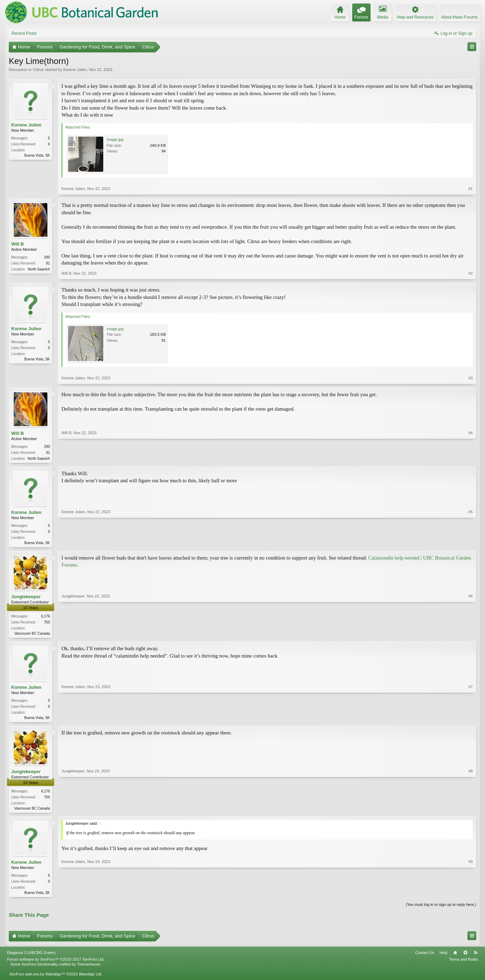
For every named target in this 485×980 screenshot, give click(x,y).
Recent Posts (24, 33)
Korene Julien (75, 70)
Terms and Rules (463, 963)
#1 (471, 189)
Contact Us (425, 957)
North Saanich (39, 269)
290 (47, 257)
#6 (471, 634)
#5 (471, 543)
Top (465, 957)
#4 (471, 458)
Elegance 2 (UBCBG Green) (31, 957)
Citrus (38, 70)
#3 (471, 378)
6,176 (45, 618)
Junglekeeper (26, 598)
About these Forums (459, 17)
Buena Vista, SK (37, 155)
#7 (471, 719)
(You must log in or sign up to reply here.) (441, 909)
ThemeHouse (89, 968)
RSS (476, 957)
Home (455, 957)
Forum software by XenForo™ (56, 963)
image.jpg (115, 139)
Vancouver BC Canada (32, 635)
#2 (471, 273)
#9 (471, 895)
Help (443, 957)
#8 (471, 810)
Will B (18, 244)
